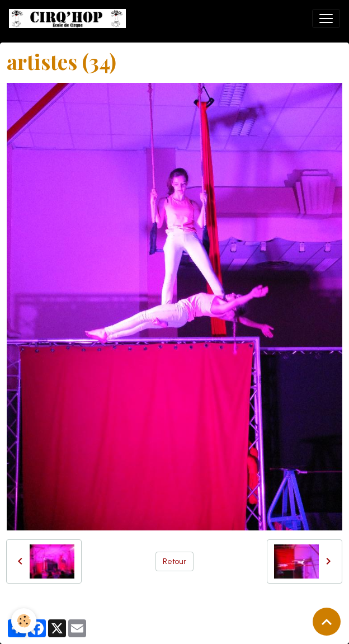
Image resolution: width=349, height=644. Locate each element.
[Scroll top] (327, 622)
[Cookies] (24, 621)
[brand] (70, 18)
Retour (174, 561)
